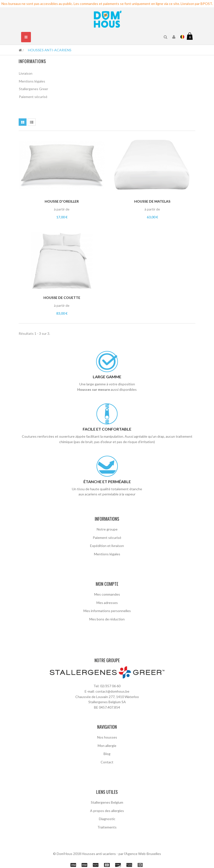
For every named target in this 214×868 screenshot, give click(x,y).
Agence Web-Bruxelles (143, 841)
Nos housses (107, 724)
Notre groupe (107, 528)
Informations (32, 61)
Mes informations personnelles (107, 609)
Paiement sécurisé (33, 97)
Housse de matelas (152, 200)
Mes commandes (107, 593)
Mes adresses (107, 601)
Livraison (26, 74)
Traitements (107, 814)
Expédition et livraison (107, 544)
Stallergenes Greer (33, 90)
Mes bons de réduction (107, 617)
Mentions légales (32, 82)
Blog (107, 741)
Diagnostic (107, 806)
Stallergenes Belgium (107, 790)
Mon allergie (107, 733)
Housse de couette (62, 296)
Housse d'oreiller (62, 200)
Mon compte (107, 582)
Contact (107, 749)
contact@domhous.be (112, 679)
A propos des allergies (107, 798)
